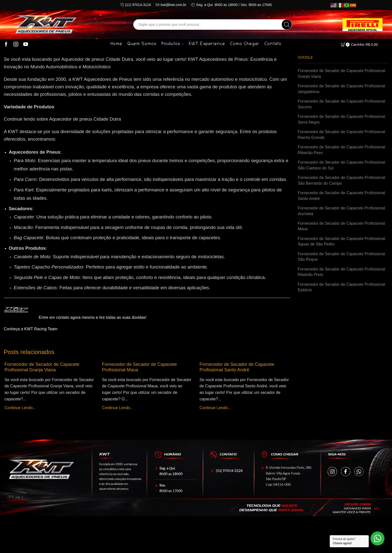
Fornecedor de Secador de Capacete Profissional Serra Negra (341, 119)
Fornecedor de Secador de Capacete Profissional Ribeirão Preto (341, 272)
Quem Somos (142, 44)
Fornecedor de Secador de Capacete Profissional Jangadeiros (341, 89)
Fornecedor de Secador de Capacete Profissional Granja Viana (42, 367)
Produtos (172, 44)
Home (116, 44)
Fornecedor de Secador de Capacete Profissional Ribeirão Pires (341, 150)
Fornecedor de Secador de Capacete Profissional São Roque (341, 257)
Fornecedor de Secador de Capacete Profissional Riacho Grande (341, 135)
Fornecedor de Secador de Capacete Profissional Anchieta (341, 211)
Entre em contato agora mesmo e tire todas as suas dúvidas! (93, 317)
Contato (273, 44)
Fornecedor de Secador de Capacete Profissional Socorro (341, 104)
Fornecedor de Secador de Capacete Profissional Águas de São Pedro (341, 241)
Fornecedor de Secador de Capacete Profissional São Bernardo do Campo (341, 180)
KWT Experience (207, 44)
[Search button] (287, 25)
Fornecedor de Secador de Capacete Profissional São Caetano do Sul (341, 165)
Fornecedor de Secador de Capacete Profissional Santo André (237, 367)
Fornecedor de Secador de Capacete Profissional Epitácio (341, 287)
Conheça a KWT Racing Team (31, 329)
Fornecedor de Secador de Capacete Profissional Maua (341, 226)
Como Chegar (245, 44)
